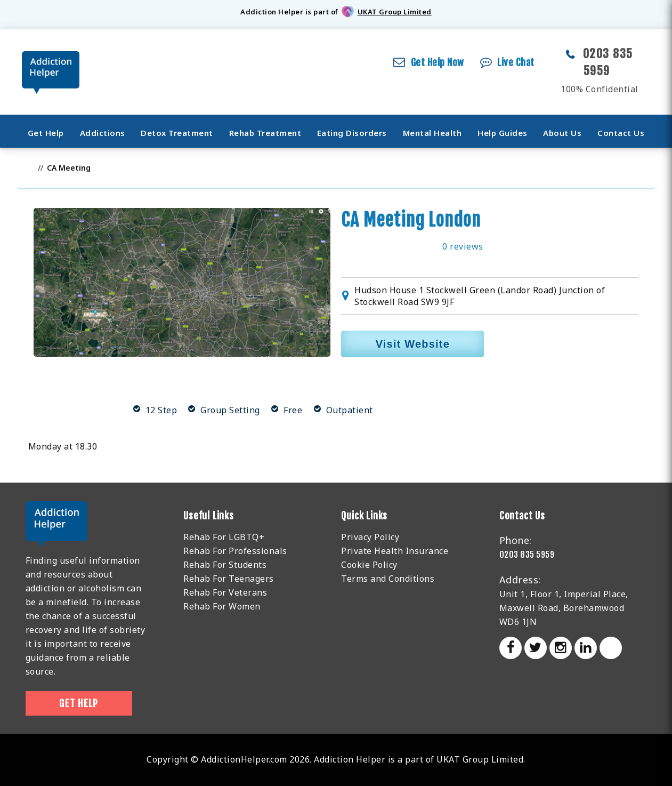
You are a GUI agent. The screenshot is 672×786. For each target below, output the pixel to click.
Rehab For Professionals (235, 551)
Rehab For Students (225, 565)
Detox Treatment (177, 133)
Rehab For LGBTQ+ (224, 537)
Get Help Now (438, 62)
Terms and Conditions (388, 579)
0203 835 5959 (527, 555)
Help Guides (503, 133)
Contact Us (621, 133)
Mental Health (432, 133)
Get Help (46, 133)
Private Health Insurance (395, 551)
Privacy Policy (370, 537)
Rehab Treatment (265, 133)
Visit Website (413, 344)
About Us (562, 133)
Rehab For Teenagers (229, 579)
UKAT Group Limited (395, 12)
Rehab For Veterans (225, 592)
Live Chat (516, 62)
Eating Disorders (352, 133)
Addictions (103, 133)
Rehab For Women (222, 606)
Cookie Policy (369, 565)
